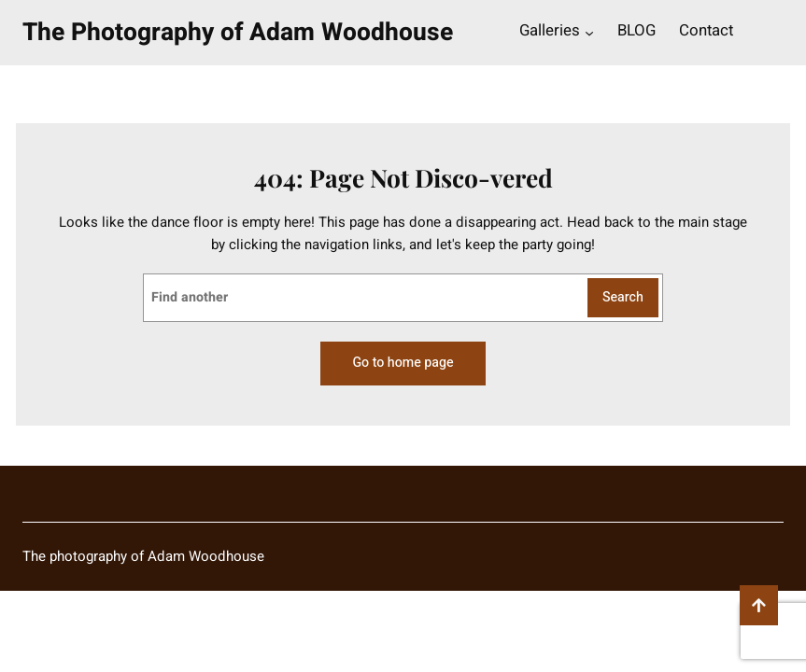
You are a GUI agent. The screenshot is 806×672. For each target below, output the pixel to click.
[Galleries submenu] (589, 33)
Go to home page (403, 363)
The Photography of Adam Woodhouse (238, 32)
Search (623, 297)
